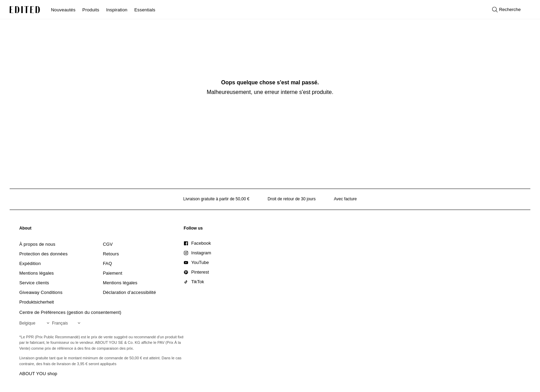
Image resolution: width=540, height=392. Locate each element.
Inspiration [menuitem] (117, 10)
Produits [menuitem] (91, 10)
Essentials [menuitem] (145, 10)
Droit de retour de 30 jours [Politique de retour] (292, 199)
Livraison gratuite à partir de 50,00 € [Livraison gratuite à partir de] (216, 199)
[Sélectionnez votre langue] (67, 323)
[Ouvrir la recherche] (506, 10)
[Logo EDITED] (25, 10)
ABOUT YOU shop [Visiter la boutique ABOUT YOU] (38, 374)
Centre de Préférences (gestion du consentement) (70, 312)
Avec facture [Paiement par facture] (345, 199)
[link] (25, 230)
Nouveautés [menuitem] (63, 10)
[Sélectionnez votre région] (36, 323)
